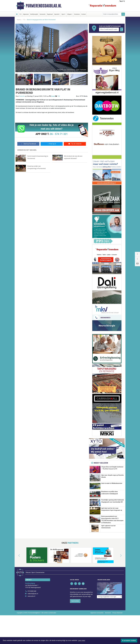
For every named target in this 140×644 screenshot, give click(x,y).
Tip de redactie (75, 144)
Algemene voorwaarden (97, 613)
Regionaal (50, 14)
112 (20, 14)
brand (53, 96)
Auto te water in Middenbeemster (112, 483)
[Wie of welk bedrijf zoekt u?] (109, 29)
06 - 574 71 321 (59, 134)
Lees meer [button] (81, 640)
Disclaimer (108, 613)
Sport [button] (63, 14)
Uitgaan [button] (69, 14)
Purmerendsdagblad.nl (44, 6)
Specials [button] (57, 14)
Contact (84, 14)
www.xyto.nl (31, 596)
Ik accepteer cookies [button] (129, 640)
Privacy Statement (118, 613)
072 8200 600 (32, 591)
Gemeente (43, 14)
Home (19, 20)
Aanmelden (75, 601)
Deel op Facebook (28, 144)
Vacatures (77, 14)
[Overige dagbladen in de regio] (109, 597)
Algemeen (26, 14)
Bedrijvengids (34, 14)
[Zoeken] (123, 14)
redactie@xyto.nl (33, 594)
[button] (16, 79)
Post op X (52, 144)
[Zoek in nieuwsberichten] (112, 14)
